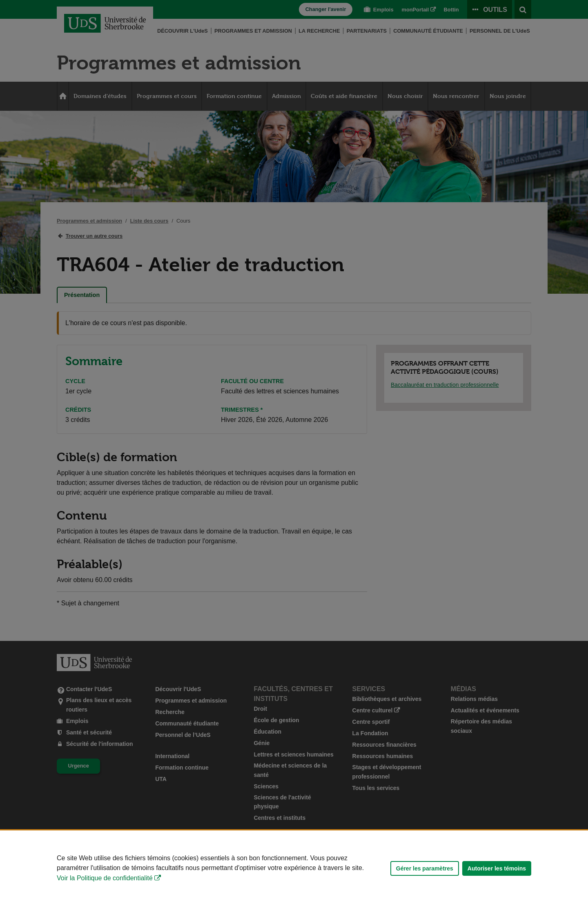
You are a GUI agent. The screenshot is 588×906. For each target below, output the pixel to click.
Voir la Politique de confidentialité (105, 878)
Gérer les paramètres (425, 868)
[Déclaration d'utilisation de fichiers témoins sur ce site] (294, 868)
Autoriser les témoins (497, 868)
